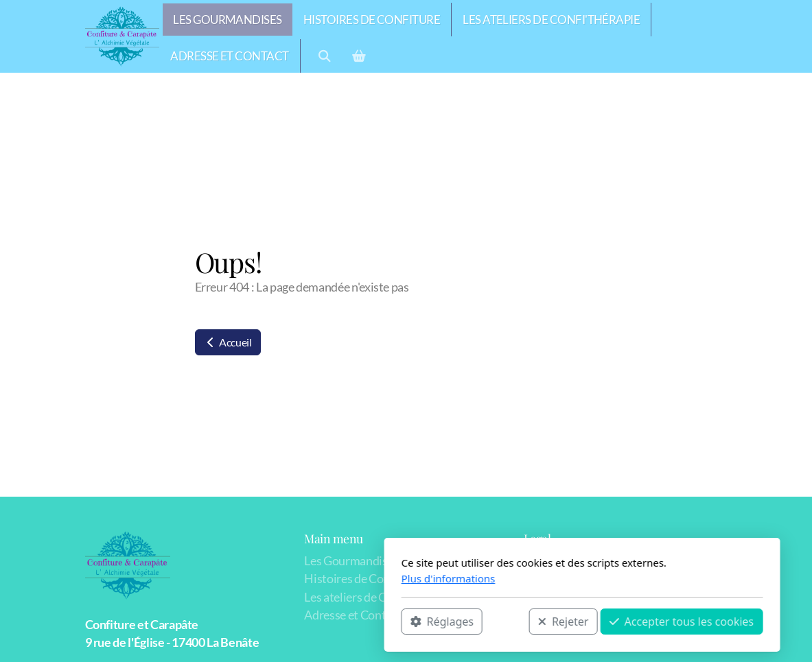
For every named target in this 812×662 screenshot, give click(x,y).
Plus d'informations (272, 578)
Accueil (228, 342)
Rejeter (388, 622)
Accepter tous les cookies (506, 622)
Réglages (266, 622)
